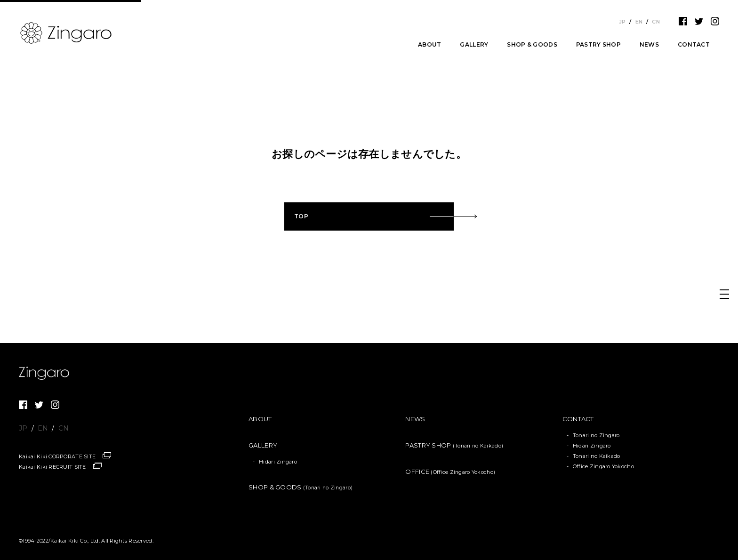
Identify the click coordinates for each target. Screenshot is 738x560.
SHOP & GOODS (532, 45)
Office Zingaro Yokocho (603, 466)
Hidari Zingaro (278, 462)
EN (639, 22)
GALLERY (474, 45)
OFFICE (450, 472)
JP (622, 22)
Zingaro (47, 373)
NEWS (649, 45)
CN (656, 22)
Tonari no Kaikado (597, 456)
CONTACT (694, 45)
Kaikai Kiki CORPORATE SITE (57, 456)
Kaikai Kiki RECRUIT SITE (52, 467)
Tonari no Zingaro (596, 435)
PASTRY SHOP (598, 45)
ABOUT (429, 45)
